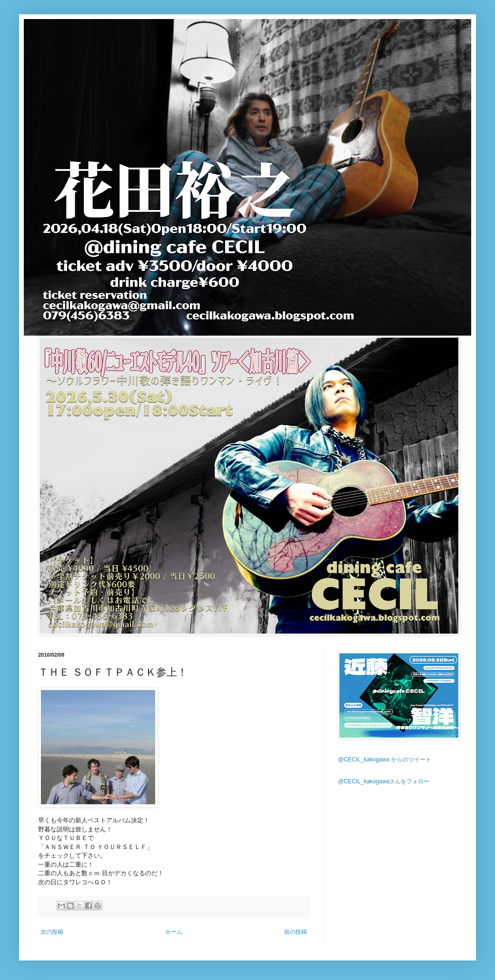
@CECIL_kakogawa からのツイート (385, 760)
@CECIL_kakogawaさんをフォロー (384, 781)
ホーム (174, 932)
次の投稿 (52, 932)
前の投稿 (296, 932)
